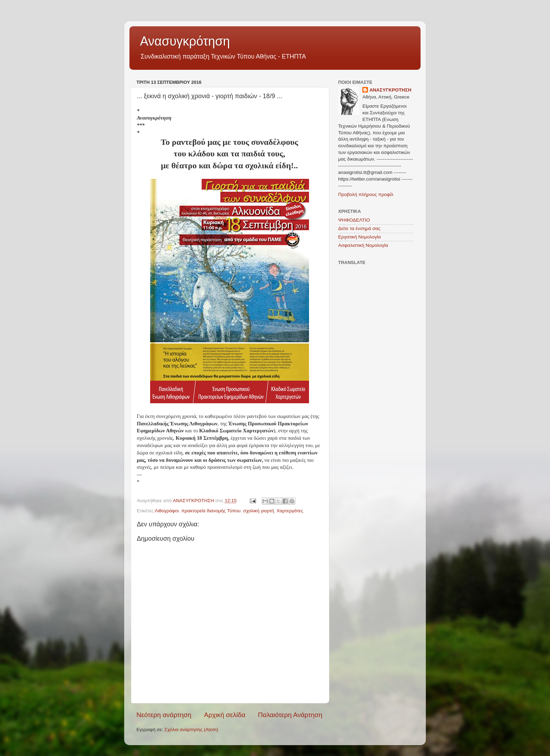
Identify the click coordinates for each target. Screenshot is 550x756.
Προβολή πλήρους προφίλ (366, 194)
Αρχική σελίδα (225, 715)
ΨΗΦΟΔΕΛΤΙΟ (354, 220)
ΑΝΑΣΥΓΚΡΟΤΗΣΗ (390, 90)
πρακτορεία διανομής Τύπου (211, 511)
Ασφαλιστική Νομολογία (363, 245)
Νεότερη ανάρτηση (164, 715)
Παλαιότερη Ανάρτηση (290, 715)
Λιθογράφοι (167, 511)
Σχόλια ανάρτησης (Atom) (191, 730)
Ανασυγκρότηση (185, 41)
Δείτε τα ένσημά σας (359, 228)
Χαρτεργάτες (290, 511)
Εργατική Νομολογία (359, 237)
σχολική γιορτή (259, 511)
